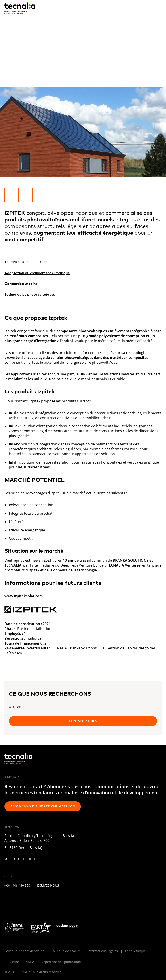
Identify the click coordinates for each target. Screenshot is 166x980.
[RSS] (60, 900)
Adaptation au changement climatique (37, 273)
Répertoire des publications (62, 962)
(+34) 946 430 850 (17, 886)
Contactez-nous (83, 721)
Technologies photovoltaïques (30, 295)
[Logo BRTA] (15, 927)
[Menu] (158, 9)
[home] (20, 9)
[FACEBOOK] (39, 900)
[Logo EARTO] (41, 927)
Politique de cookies (66, 951)
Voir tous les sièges (21, 859)
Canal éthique (135, 951)
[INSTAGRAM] (28, 900)
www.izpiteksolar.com (24, 596)
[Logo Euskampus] (70, 927)
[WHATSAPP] (82, 900)
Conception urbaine (21, 284)
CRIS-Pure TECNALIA (19, 962)
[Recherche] (147, 9)
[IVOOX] (71, 900)
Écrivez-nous (48, 886)
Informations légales (103, 951)
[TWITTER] (17, 900)
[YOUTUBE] (49, 900)
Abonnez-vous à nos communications (43, 806)
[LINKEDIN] (7, 900)
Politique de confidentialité (24, 951)
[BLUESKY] (92, 900)
